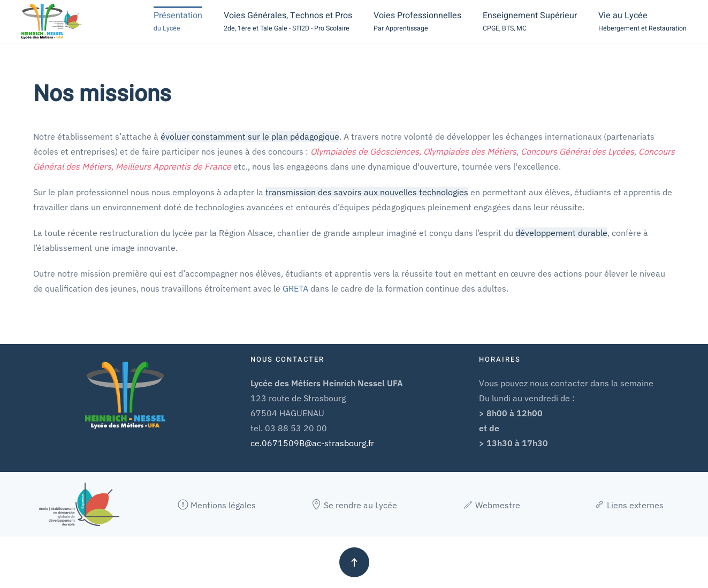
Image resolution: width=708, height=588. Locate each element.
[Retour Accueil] (52, 21)
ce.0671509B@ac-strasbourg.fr (312, 443)
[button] (178, 21)
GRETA (295, 288)
